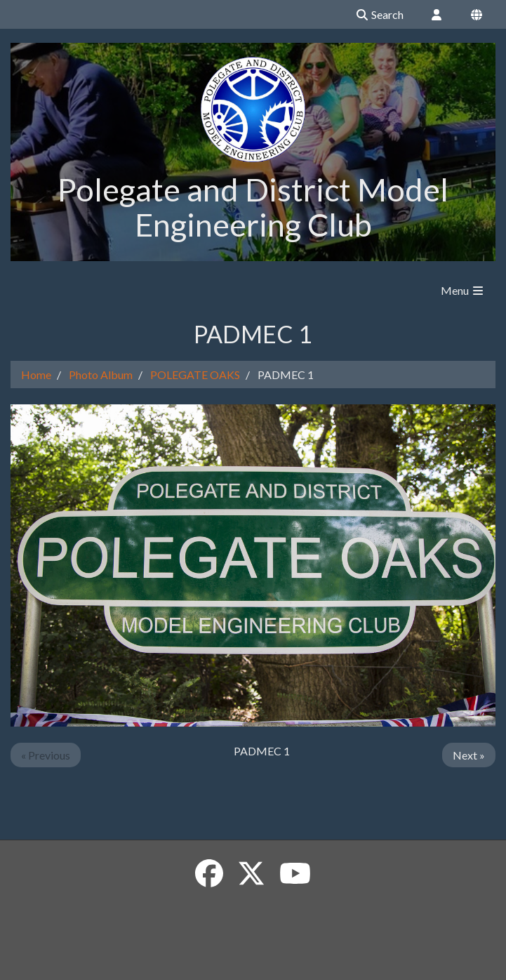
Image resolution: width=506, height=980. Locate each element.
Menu (463, 290)
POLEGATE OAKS (195, 375)
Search (379, 14)
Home (36, 375)
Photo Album (101, 375)
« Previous (46, 755)
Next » (469, 755)
